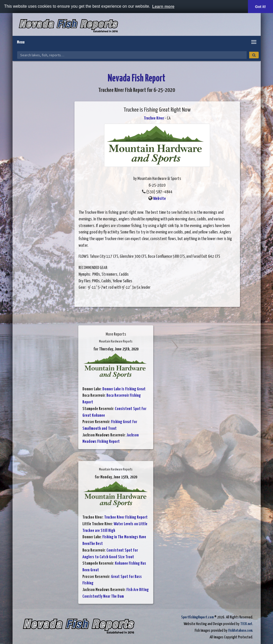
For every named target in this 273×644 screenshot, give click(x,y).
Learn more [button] (163, 7)
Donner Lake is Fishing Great (124, 389)
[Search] (254, 55)
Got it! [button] (260, 7)
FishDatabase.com (240, 631)
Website (159, 199)
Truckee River (154, 118)
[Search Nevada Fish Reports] (132, 55)
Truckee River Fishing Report (126, 517)
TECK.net (246, 624)
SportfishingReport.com (197, 617)
